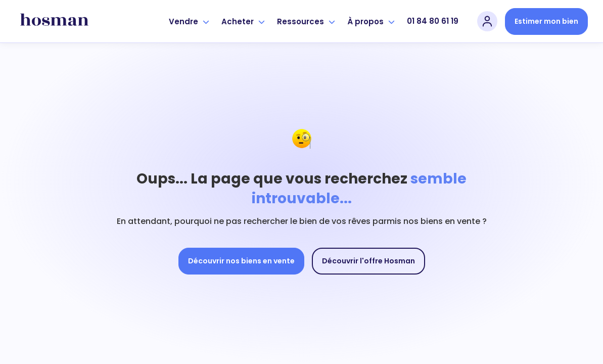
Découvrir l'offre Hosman (368, 261)
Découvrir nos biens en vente (241, 261)
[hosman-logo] (54, 21)
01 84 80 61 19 (433, 21)
